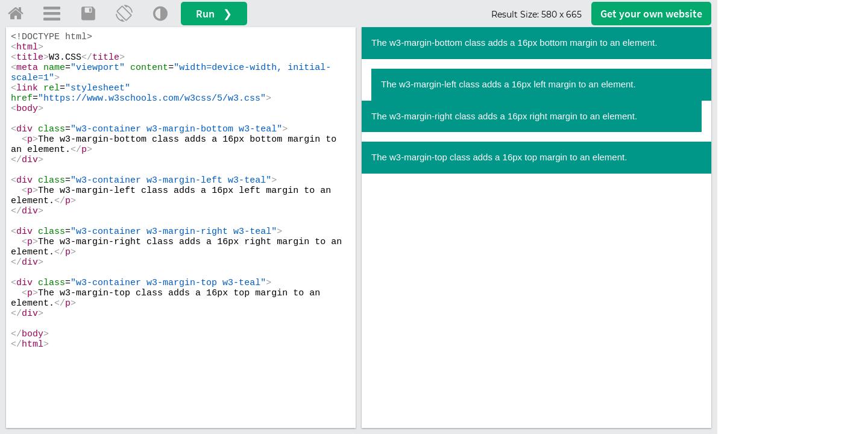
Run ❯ (214, 14)
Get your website (651, 14)
